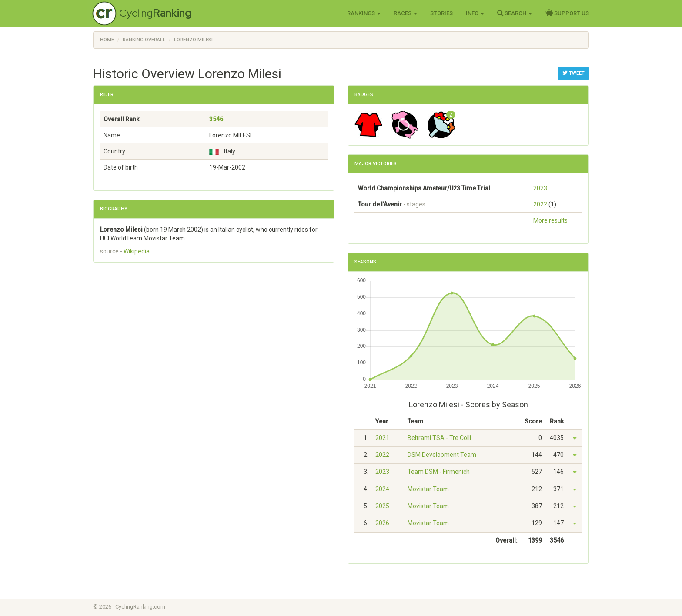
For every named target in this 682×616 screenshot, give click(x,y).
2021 (382, 438)
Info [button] (475, 13)
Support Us (567, 13)
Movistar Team (428, 489)
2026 (382, 523)
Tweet (573, 73)
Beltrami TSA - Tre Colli (439, 438)
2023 (540, 188)
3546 (216, 119)
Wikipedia (137, 251)
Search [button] (515, 13)
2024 (382, 489)
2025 (382, 506)
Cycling (155, 13)
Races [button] (405, 13)
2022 (540, 204)
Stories (441, 13)
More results (550, 220)
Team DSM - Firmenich (439, 472)
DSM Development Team (442, 455)
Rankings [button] (364, 13)
